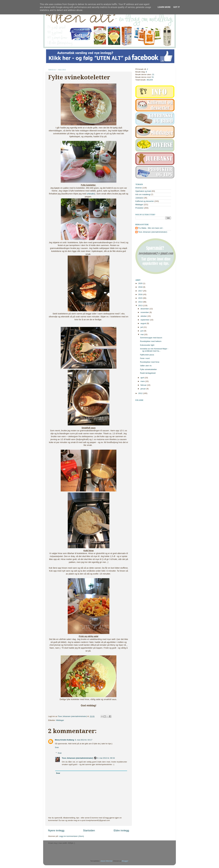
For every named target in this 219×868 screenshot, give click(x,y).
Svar (57, 747)
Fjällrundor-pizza (147, 355)
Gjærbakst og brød (143, 191)
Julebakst (139, 198)
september (145, 320)
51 (153, 77)
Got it (177, 7)
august (144, 323)
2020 (141, 283)
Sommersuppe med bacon (151, 338)
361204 (150, 80)
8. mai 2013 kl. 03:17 (84, 740)
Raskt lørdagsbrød (148, 373)
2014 (141, 302)
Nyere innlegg (56, 830)
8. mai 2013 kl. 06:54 (106, 758)
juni (142, 331)
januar (143, 389)
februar (144, 385)
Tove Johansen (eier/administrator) (73, 716)
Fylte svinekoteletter (148, 369)
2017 (141, 291)
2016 (141, 294)
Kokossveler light (147, 345)
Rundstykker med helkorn (151, 341)
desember (145, 309)
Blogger (125, 861)
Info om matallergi (143, 194)
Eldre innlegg (121, 830)
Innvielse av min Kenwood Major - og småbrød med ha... (154, 350)
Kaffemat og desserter (145, 201)
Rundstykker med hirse (150, 362)
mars (143, 381)
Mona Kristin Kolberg (64, 740)
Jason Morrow (106, 861)
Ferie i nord (145, 358)
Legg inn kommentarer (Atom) (71, 836)
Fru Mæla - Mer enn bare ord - (151, 228)
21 (153, 74)
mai (142, 334)
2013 (141, 305)
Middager (60, 720)
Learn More (164, 7)
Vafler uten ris (146, 366)
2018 (141, 287)
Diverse (139, 188)
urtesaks (91, 194)
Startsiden (89, 830)
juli (142, 327)
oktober (144, 316)
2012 (141, 393)
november (145, 312)
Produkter (139, 208)
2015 (141, 298)
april (143, 378)
